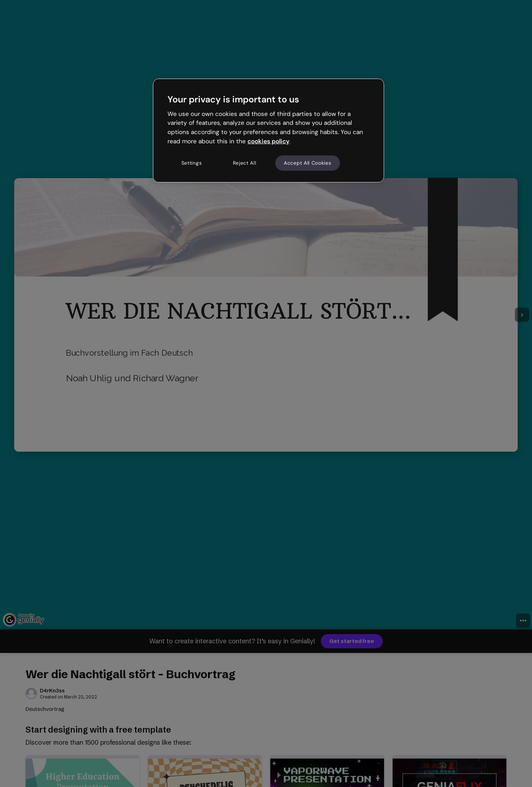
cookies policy (268, 141)
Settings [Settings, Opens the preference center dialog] (192, 163)
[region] (268, 131)
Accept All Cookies (308, 163)
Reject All (245, 163)
